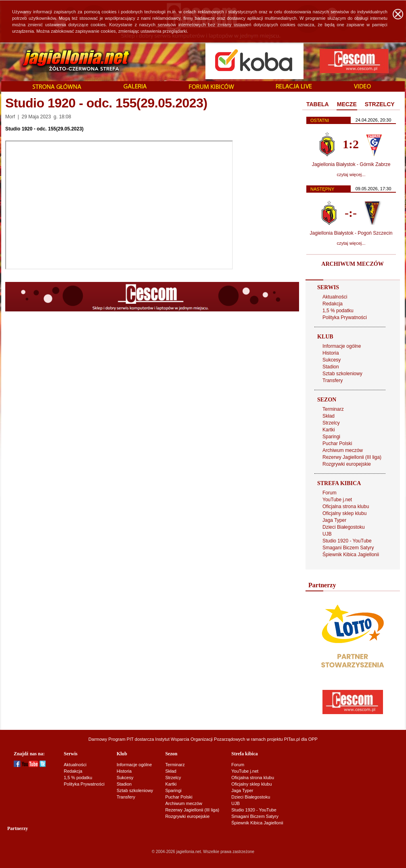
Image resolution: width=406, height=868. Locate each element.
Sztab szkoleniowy (342, 374)
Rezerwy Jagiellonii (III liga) (352, 457)
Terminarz (333, 409)
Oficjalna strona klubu (346, 507)
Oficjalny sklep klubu (344, 513)
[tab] (318, 105)
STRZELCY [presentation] (380, 104)
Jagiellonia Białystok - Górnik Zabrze (351, 164)
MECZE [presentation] (347, 104)
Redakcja (333, 304)
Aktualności (335, 297)
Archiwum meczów (343, 450)
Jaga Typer (334, 520)
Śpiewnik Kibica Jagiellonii (351, 555)
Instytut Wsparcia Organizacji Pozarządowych (200, 739)
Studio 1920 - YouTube (347, 541)
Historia (331, 353)
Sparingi (331, 437)
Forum (330, 493)
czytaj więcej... (351, 174)
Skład (329, 416)
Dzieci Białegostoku (344, 527)
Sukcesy (332, 360)
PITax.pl (292, 739)
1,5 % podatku (338, 311)
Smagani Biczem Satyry (348, 548)
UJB (327, 534)
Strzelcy (331, 423)
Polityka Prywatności (345, 317)
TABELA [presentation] (318, 104)
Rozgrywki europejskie (347, 464)
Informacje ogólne (342, 346)
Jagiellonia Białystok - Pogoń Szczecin (351, 233)
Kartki (329, 430)
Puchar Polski (337, 443)
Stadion (331, 367)
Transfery (333, 380)
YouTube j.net (337, 500)
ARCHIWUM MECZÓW (352, 264)
